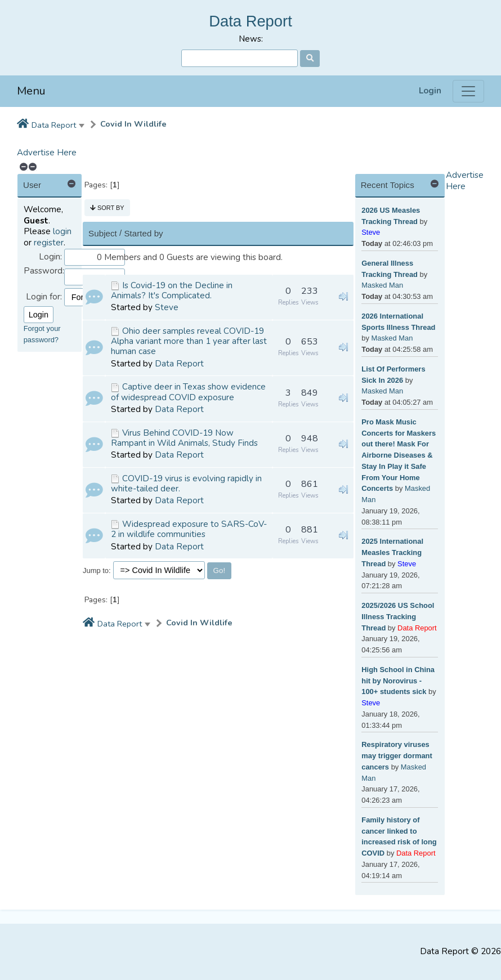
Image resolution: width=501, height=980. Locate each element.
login (62, 231)
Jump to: (97, 570)
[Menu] (468, 91)
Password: (44, 271)
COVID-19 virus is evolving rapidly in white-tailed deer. (186, 484)
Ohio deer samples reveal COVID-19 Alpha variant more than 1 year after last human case (189, 341)
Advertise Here (47, 153)
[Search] (240, 58)
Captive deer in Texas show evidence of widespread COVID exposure (188, 392)
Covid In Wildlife (133, 124)
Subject (103, 233)
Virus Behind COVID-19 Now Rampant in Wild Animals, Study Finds (184, 438)
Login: (50, 257)
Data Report (250, 21)
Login (430, 91)
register (49, 243)
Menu (31, 91)
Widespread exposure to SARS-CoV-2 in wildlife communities (189, 529)
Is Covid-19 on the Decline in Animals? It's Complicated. (172, 290)
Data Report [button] (54, 125)
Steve (167, 307)
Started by (143, 233)
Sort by (107, 208)
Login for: (44, 297)
